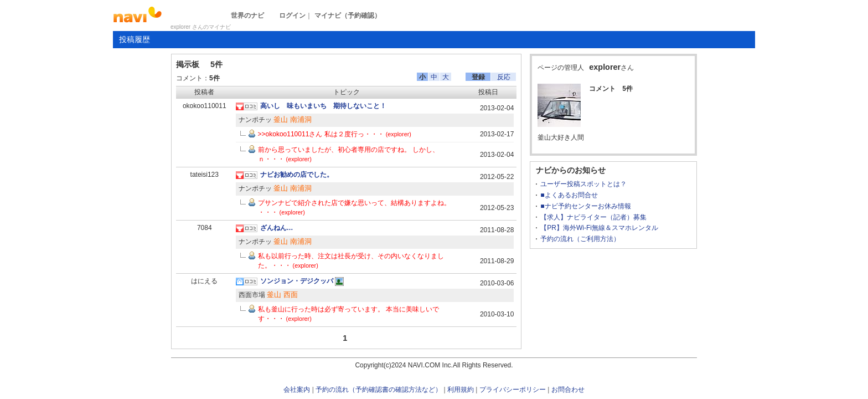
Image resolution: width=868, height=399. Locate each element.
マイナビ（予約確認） (348, 16)
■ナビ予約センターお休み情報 (585, 206)
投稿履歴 (135, 39)
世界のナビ (247, 16)
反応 (504, 77)
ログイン (292, 16)
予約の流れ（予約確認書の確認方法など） (379, 390)
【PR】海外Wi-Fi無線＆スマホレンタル (599, 228)
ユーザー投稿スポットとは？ (583, 184)
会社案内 (297, 390)
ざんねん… (277, 228)
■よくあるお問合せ (569, 195)
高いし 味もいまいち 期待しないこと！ (323, 106)
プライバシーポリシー (513, 390)
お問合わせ (568, 390)
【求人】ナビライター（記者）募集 (593, 217)
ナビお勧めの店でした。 (297, 175)
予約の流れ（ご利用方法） (580, 239)
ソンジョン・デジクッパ (297, 281)
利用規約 (461, 390)
